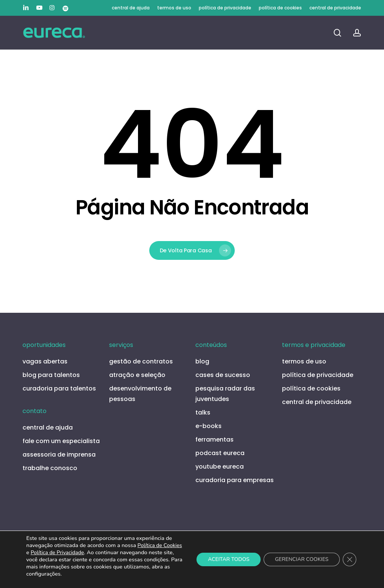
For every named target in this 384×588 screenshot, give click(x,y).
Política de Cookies (160, 545)
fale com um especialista (61, 441)
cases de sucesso (223, 375)
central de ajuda (48, 427)
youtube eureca (220, 467)
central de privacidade (317, 402)
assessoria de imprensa (59, 455)
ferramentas (214, 439)
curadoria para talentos (59, 388)
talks (203, 412)
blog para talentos (51, 375)
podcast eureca (220, 453)
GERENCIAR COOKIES (302, 559)
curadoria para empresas (235, 480)
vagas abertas (45, 361)
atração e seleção (137, 375)
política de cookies (311, 388)
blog (202, 361)
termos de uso (304, 361)
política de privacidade (318, 375)
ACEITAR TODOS (229, 559)
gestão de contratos (141, 361)
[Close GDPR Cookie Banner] (349, 559)
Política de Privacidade (57, 553)
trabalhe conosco (50, 468)
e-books (208, 426)
